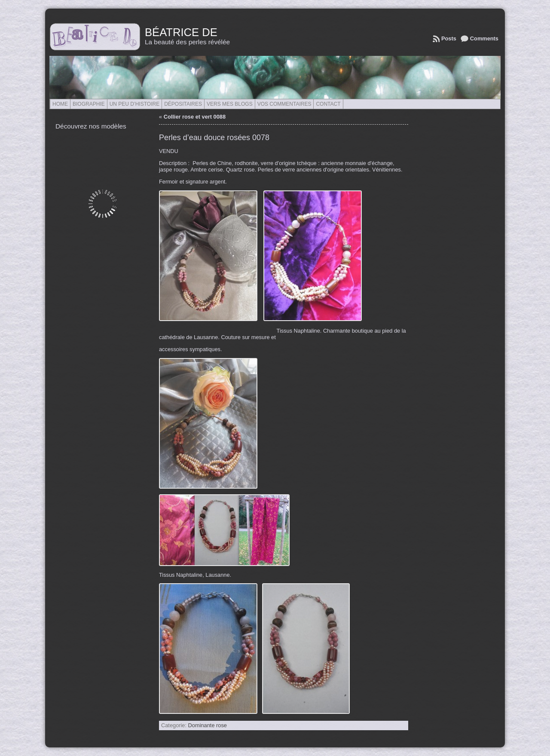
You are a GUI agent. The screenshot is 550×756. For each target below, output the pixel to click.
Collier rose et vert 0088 (195, 117)
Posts (449, 38)
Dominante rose (208, 725)
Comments (484, 38)
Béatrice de (181, 32)
